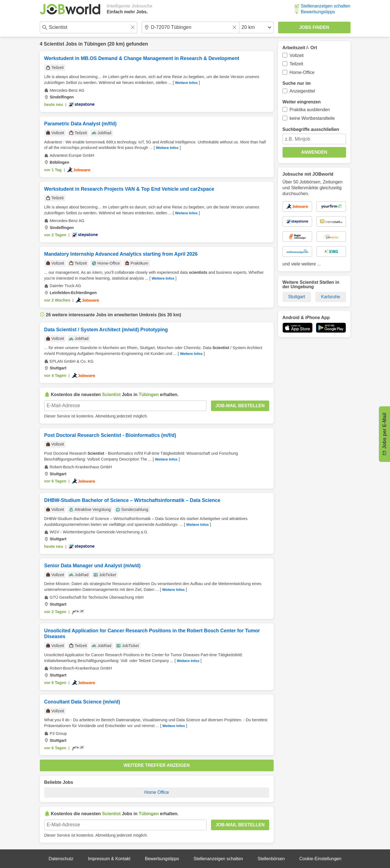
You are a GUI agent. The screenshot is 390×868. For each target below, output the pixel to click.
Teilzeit (296, 64)
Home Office (157, 792)
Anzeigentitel (302, 91)
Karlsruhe (330, 297)
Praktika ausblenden (310, 110)
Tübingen (95, 44)
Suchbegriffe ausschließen (311, 129)
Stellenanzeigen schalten (326, 6)
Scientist (54, 44)
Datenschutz (61, 859)
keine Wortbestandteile (312, 118)
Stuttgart (296, 297)
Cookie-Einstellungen (320, 859)
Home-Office (302, 72)
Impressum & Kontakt (109, 859)
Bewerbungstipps (318, 12)
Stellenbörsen (271, 859)
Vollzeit (297, 55)
